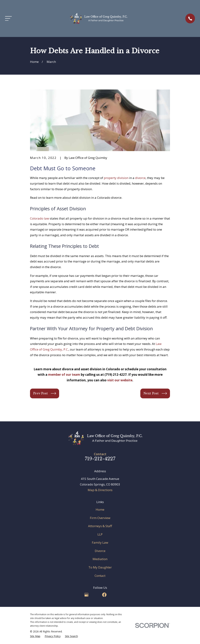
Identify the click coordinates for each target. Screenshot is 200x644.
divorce (140, 178)
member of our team (64, 375)
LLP (100, 534)
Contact (100, 576)
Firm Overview (100, 518)
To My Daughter (100, 567)
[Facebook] (104, 595)
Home (100, 509)
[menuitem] (35, 636)
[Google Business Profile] (86, 595)
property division (116, 178)
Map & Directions (100, 490)
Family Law (100, 542)
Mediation (100, 559)
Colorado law (40, 218)
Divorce (100, 551)
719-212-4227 (100, 459)
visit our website (120, 380)
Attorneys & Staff (100, 526)
